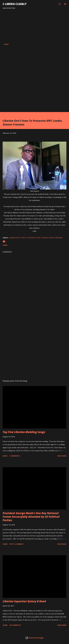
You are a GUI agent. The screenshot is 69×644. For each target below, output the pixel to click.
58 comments (15, 625)
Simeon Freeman (55, 238)
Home (6, 44)
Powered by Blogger (35, 638)
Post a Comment (17, 544)
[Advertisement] (34, 26)
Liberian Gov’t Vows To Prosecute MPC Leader (28, 238)
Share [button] (5, 245)
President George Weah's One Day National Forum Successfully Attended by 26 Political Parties (31, 517)
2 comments (15, 456)
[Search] (60, 4)
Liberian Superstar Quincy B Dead (24, 601)
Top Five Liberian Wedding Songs (24, 432)
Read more (62, 456)
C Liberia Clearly (15, 4)
